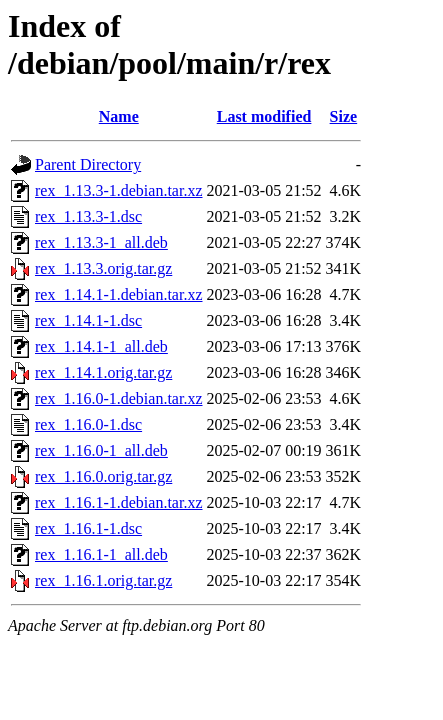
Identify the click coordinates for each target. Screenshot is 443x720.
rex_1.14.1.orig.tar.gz (103, 372)
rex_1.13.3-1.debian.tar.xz (119, 190)
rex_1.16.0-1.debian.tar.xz (119, 398)
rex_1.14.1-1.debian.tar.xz (119, 294)
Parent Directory (88, 164)
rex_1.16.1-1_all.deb (101, 554)
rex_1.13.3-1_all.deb (101, 242)
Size (344, 116)
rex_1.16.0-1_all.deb (101, 450)
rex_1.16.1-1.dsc (88, 528)
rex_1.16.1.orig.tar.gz (103, 580)
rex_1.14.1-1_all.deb (101, 346)
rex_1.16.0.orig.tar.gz (103, 476)
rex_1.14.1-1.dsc (88, 320)
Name (119, 116)
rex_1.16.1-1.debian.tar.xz (119, 502)
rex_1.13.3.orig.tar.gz (103, 268)
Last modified (264, 116)
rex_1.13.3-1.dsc (88, 216)
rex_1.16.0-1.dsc (88, 424)
